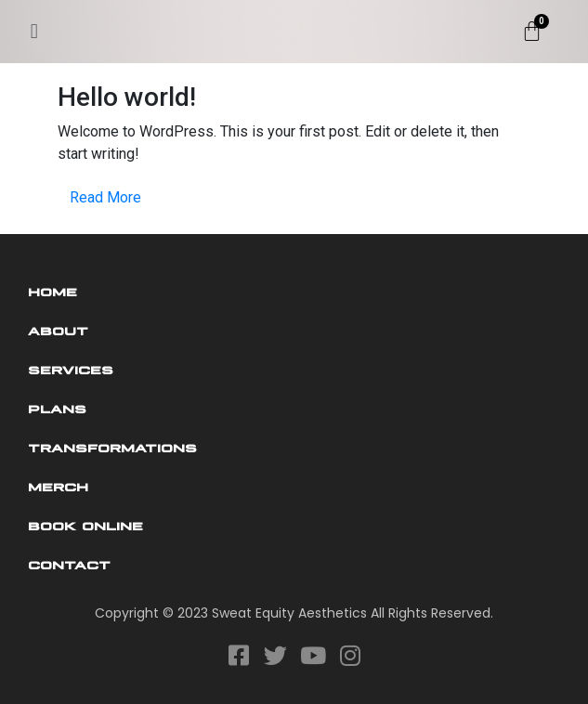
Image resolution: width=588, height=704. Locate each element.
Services (71, 369)
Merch (58, 486)
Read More (105, 197)
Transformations (112, 447)
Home (52, 291)
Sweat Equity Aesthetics (289, 613)
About (58, 330)
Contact (69, 564)
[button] (34, 31)
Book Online (85, 525)
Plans (57, 408)
